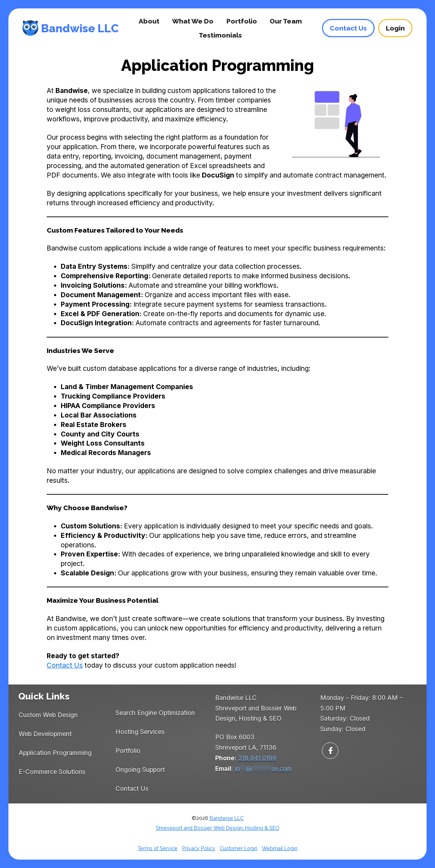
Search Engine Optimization (155, 713)
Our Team (286, 21)
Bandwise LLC (80, 28)
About (149, 21)
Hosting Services (140, 732)
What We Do (193, 21)
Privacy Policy (199, 848)
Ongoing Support (140, 770)
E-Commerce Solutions (52, 772)
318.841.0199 (257, 758)
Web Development (45, 734)
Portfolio (242, 21)
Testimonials (220, 35)
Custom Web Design (48, 715)
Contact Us (65, 665)
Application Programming (55, 753)
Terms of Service (158, 848)
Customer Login (239, 848)
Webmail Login (280, 848)
